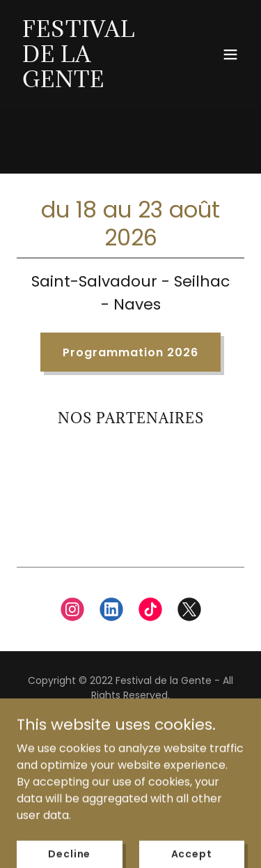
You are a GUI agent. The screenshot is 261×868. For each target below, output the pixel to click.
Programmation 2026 (130, 352)
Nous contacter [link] (130, 754)
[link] (96, 83)
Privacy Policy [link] (130, 731)
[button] (230, 54)
